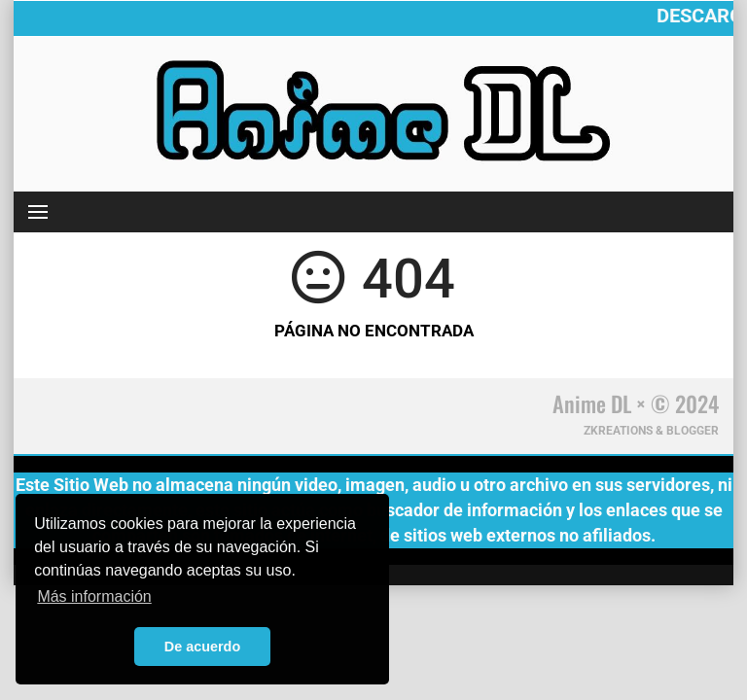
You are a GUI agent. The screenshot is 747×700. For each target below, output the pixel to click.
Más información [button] (94, 596)
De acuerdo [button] (202, 647)
